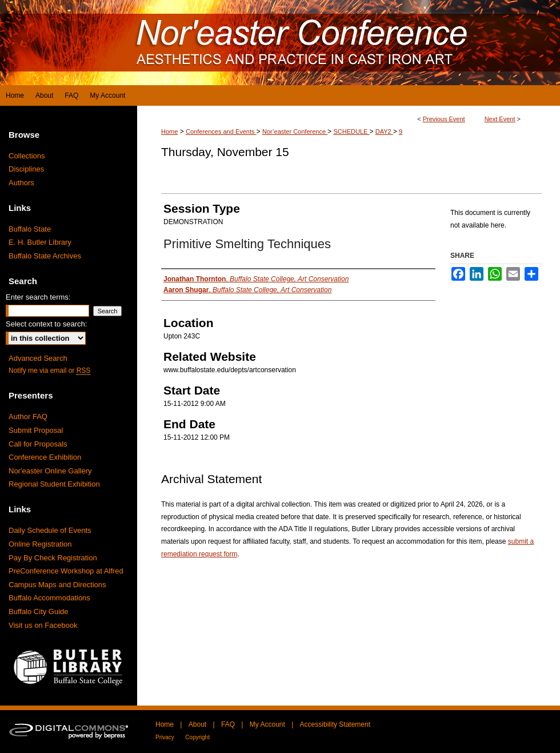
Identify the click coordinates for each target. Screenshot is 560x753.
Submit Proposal (36, 430)
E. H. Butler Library (40, 242)
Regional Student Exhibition (54, 484)
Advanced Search (38, 358)
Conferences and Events (221, 132)
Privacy (165, 737)
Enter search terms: (38, 297)
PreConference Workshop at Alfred (66, 571)
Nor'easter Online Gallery (50, 471)
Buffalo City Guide (39, 611)
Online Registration (40, 544)
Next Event (500, 119)
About (197, 724)
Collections (27, 156)
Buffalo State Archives (45, 256)
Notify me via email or (49, 370)
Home (169, 132)
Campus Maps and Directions (57, 585)
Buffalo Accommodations (49, 598)
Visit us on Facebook (43, 625)
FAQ (228, 724)
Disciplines (26, 169)
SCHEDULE (351, 132)
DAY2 (384, 132)
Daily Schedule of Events (50, 530)
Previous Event (444, 119)
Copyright (197, 737)
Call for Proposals (38, 444)
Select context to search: (46, 324)
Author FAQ (28, 417)
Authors (21, 183)
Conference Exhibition (45, 457)
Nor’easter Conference (295, 132)
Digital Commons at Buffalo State (280, 43)
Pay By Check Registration (53, 558)
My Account (267, 724)
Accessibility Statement (335, 724)
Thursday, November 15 (225, 152)
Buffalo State (30, 229)
